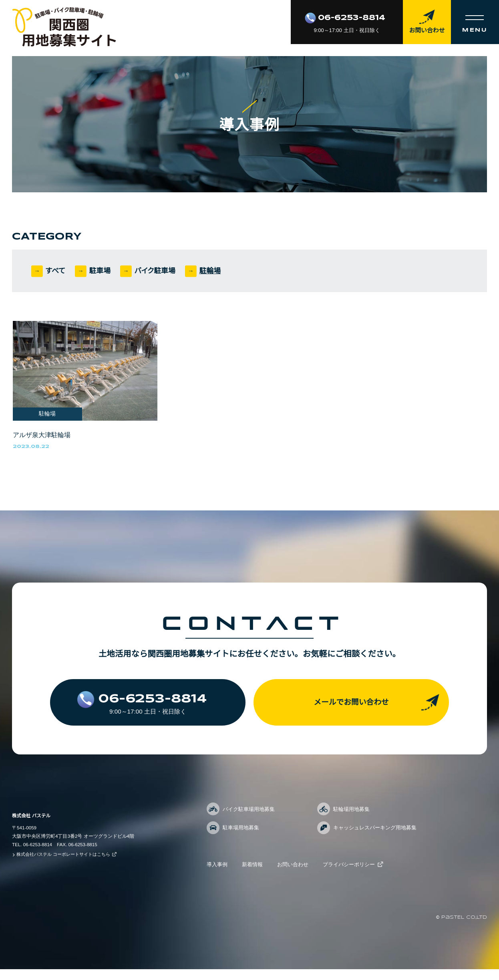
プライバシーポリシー (356, 875)
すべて (56, 271)
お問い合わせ (297, 875)
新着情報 (255, 875)
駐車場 (102, 271)
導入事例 (218, 875)
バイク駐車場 (158, 271)
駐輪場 (215, 271)
